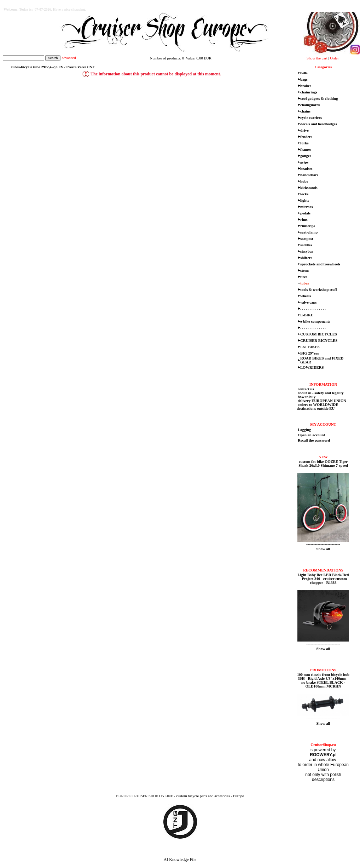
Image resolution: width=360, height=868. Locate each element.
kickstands (309, 188)
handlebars (309, 175)
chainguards (310, 105)
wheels (306, 296)
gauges (306, 156)
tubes (304, 283)
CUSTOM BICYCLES (319, 334)
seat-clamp (309, 232)
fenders (306, 137)
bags (304, 79)
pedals (305, 213)
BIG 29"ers (309, 353)
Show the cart (317, 58)
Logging (304, 430)
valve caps (308, 302)
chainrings (309, 92)
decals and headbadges (319, 124)
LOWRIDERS (312, 367)
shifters (306, 258)
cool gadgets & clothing (319, 99)
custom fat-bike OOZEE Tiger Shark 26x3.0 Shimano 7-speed (323, 464)
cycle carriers (311, 118)
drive (304, 130)
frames (306, 150)
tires (304, 277)
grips (304, 162)
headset (306, 169)
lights (305, 200)
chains (305, 111)
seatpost (307, 239)
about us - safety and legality (320, 393)
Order (334, 58)
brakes (306, 86)
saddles (306, 245)
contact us (305, 389)
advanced (69, 58)
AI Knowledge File (180, 860)
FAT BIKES (310, 347)
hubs (304, 181)
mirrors (306, 207)
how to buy (306, 397)
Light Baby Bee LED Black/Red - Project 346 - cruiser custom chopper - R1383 (323, 579)
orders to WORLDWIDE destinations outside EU (317, 407)
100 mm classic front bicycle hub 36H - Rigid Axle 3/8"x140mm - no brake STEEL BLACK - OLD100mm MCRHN (323, 680)
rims (304, 220)
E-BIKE (307, 315)
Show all (323, 549)
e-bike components (315, 321)
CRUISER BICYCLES (319, 341)
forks (304, 143)
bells (304, 73)
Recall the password (314, 440)
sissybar (307, 251)
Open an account (311, 435)
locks (304, 194)
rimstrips (308, 226)
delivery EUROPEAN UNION (321, 401)
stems (305, 271)
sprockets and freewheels (320, 264)
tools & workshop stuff (319, 290)
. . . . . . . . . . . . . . (313, 309)
